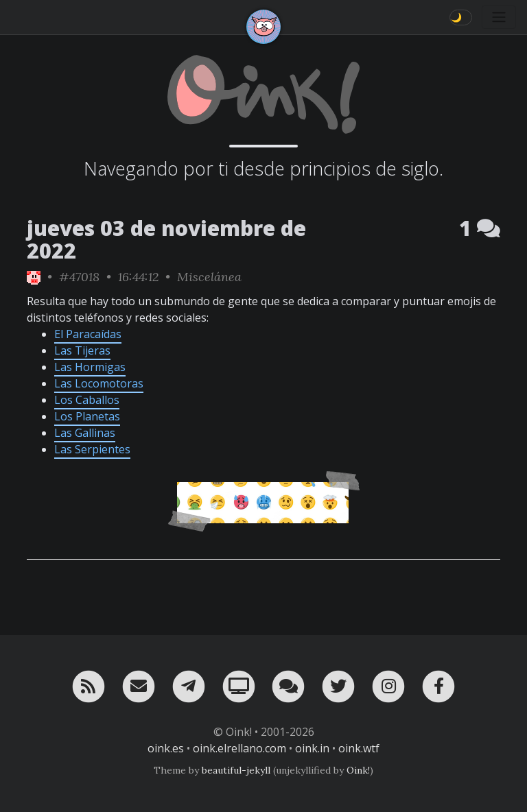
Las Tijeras (82, 350)
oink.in (312, 748)
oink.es (166, 748)
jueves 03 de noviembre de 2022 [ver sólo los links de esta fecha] (166, 239)
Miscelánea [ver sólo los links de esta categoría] (209, 277)
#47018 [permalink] (79, 277)
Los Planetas (87, 416)
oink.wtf (359, 748)
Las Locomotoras (99, 383)
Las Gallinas (85, 433)
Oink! (358, 770)
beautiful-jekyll (236, 770)
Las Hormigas (90, 367)
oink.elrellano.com (239, 748)
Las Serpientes (92, 449)
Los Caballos (87, 400)
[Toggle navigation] (499, 17)
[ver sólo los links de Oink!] (34, 277)
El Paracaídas (88, 334)
